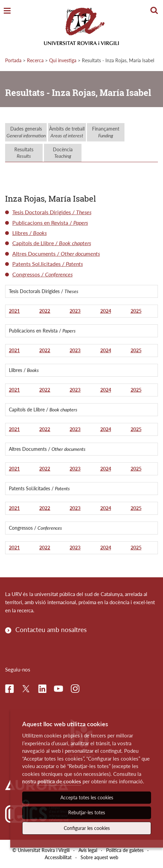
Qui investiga (63, 60)
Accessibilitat (58, 857)
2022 (45, 311)
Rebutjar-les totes (87, 812)
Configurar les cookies (87, 828)
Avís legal (88, 850)
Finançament (106, 132)
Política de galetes (125, 850)
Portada (13, 60)
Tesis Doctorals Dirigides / (52, 212)
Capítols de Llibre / (52, 243)
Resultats (24, 153)
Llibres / (29, 233)
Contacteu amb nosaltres (51, 629)
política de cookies (59, 781)
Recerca (35, 60)
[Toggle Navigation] (7, 11)
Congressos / (42, 274)
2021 (14, 311)
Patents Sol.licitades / (48, 264)
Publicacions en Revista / (50, 223)
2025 (136, 311)
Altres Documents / (56, 253)
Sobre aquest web (99, 857)
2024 (106, 311)
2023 (75, 311)
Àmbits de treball (67, 132)
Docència (63, 153)
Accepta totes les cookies (87, 797)
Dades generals (26, 132)
